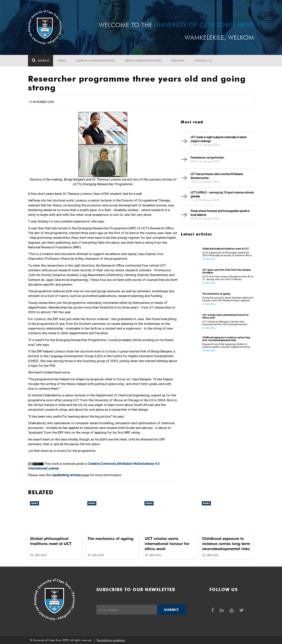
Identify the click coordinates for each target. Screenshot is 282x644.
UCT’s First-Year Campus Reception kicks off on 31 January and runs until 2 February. (228, 278)
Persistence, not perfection (207, 158)
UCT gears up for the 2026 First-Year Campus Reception (227, 271)
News (62, 61)
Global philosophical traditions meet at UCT (226, 249)
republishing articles (66, 475)
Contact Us (203, 61)
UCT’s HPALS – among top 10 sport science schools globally (222, 194)
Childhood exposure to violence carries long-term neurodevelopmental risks (226, 339)
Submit (171, 610)
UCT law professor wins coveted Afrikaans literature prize (217, 176)
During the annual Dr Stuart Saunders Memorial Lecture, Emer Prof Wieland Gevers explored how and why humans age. (228, 299)
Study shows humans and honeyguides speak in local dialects (220, 213)
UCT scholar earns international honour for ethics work (225, 316)
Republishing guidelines (111, 640)
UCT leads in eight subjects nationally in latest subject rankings (219, 139)
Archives (178, 61)
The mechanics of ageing (216, 294)
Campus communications (96, 61)
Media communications (143, 61)
